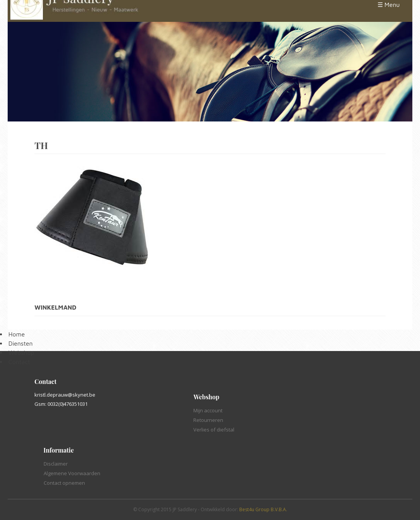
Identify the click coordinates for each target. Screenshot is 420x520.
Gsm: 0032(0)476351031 (61, 404)
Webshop (21, 353)
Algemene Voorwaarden (72, 473)
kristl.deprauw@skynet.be (65, 395)
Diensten (20, 343)
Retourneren (208, 420)
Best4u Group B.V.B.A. (263, 509)
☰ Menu (389, 5)
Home (17, 334)
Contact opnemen (64, 483)
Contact (19, 362)
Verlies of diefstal (214, 430)
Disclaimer (56, 464)
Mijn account (208, 410)
